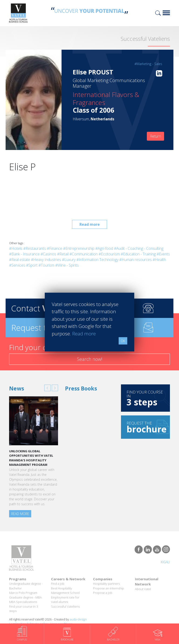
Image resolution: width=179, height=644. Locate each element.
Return (155, 136)
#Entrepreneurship (79, 248)
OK (123, 341)
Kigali (165, 562)
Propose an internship (108, 588)
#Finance (55, 248)
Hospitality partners (106, 584)
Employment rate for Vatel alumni (65, 600)
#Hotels (16, 248)
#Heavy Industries (46, 260)
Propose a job (103, 593)
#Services (17, 265)
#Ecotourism (109, 254)
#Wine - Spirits (67, 265)
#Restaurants (35, 248)
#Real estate (20, 260)
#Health (159, 260)
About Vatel (143, 589)
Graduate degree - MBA (25, 597)
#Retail (63, 254)
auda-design (78, 619)
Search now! (90, 359)
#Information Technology (97, 260)
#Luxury (69, 260)
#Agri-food (104, 248)
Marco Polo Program (23, 593)
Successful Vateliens (65, 606)
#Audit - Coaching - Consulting (139, 248)
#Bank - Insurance (24, 254)
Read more (90, 224)
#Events (163, 254)
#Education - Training (138, 254)
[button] (47, 388)
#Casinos (48, 254)
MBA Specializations (23, 602)
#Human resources (136, 260)
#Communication (84, 254)
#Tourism (46, 265)
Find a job (58, 584)
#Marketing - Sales (148, 64)
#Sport (32, 265)
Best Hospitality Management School (65, 591)
